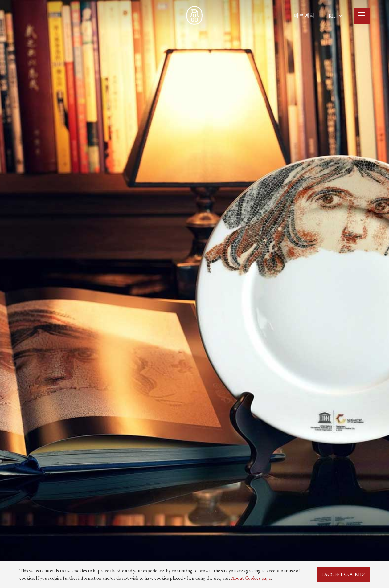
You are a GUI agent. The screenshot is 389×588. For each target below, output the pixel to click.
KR (335, 16)
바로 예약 (304, 15)
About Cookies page (251, 578)
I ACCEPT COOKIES (343, 574)
